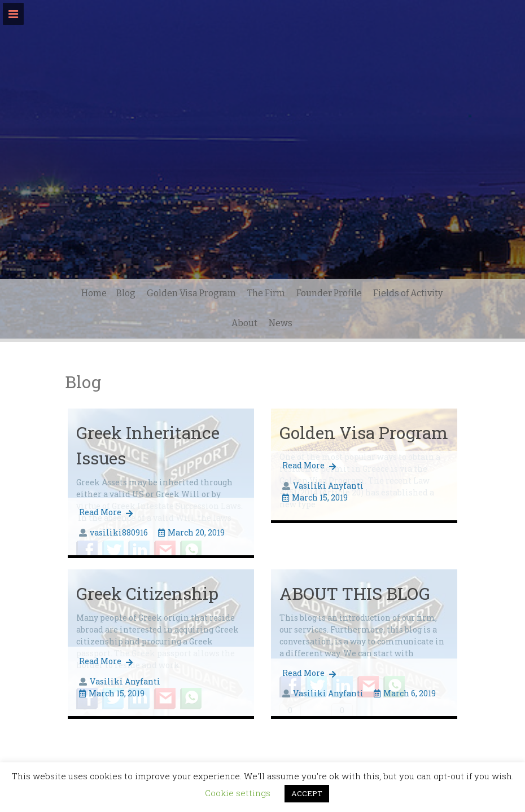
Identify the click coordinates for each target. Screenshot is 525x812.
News (281, 323)
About (244, 323)
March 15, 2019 (315, 497)
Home (94, 293)
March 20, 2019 (191, 532)
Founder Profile (329, 293)
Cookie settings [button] (238, 793)
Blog (126, 293)
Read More (106, 512)
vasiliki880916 (119, 532)
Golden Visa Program (191, 293)
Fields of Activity (408, 293)
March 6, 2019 (405, 693)
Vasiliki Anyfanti (328, 486)
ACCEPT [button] (307, 793)
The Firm (266, 293)
